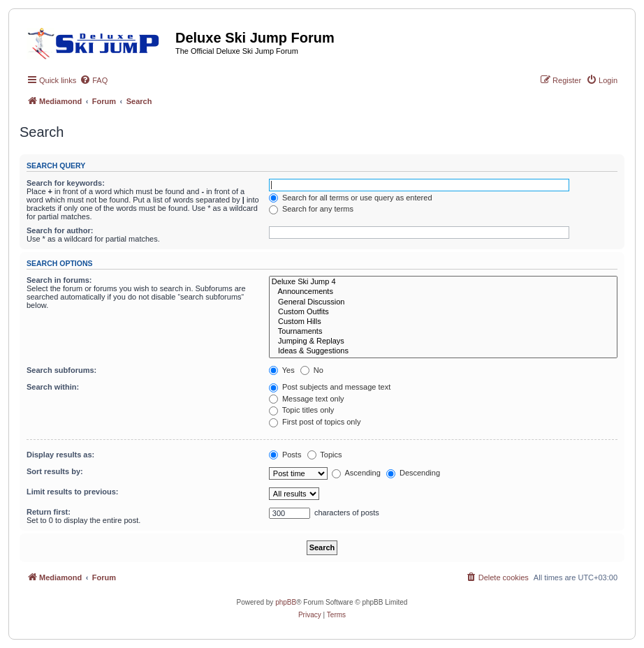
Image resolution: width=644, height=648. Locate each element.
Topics (325, 455)
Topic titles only (301, 410)
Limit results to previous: (72, 492)
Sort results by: (55, 471)
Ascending (356, 473)
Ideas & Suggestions (443, 351)
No (312, 370)
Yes (282, 370)
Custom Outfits (443, 312)
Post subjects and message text (330, 387)
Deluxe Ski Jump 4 (443, 282)
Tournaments (443, 332)
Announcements (443, 292)
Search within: (53, 387)
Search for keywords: (66, 183)
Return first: (49, 512)
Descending (413, 473)
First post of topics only (315, 422)
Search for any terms (311, 209)
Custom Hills (443, 322)
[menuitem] (94, 80)
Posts (285, 455)
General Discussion (443, 302)
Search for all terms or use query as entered (351, 198)
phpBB (286, 602)
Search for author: (60, 230)
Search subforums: (61, 370)
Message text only (307, 399)
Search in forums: (59, 280)
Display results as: (60, 455)
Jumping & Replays (443, 341)
